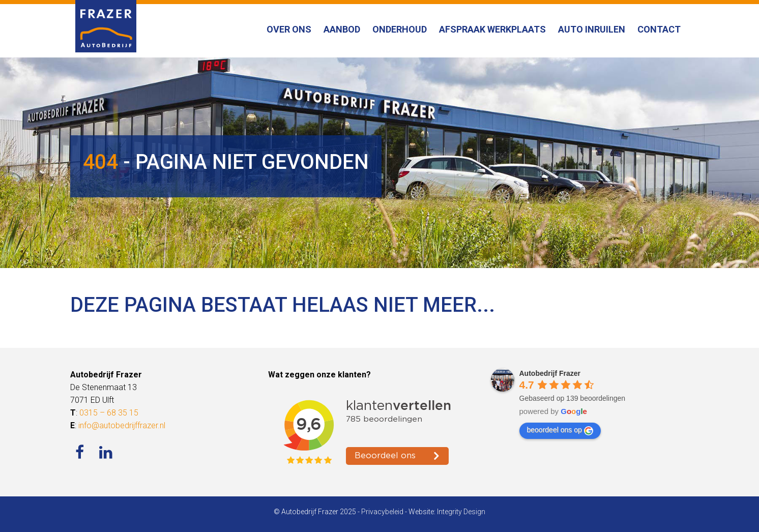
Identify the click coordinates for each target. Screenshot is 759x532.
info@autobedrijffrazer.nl (122, 425)
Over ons (289, 29)
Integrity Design (461, 512)
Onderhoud (400, 29)
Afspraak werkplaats (492, 29)
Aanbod (342, 29)
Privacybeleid (382, 512)
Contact (659, 29)
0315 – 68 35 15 (109, 413)
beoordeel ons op (560, 430)
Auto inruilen (592, 29)
